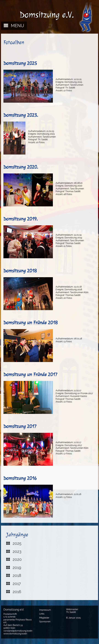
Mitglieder (44, 618)
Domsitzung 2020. (21, 167)
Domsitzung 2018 (20, 271)
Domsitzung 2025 (20, 63)
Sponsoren (45, 622)
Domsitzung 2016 (20, 478)
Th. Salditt (71, 612)
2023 (17, 552)
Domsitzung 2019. (21, 219)
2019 (17, 568)
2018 (17, 576)
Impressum (45, 610)
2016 (17, 592)
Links (42, 614)
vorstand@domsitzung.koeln (18, 631)
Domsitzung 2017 (20, 426)
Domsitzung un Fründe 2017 (30, 374)
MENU (17, 26)
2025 (17, 543)
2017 (17, 584)
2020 (17, 559)
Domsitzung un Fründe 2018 (31, 323)
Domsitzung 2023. (21, 115)
